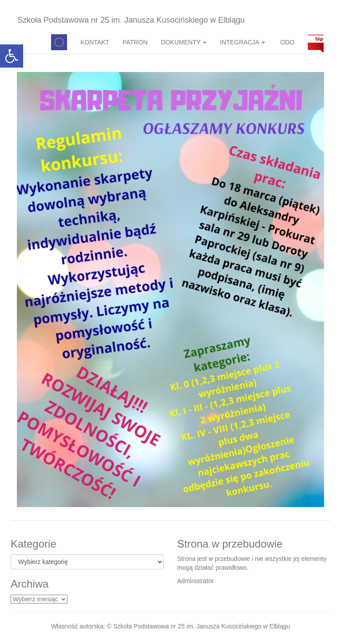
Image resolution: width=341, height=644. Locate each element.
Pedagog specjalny (59, 42)
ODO (286, 42)
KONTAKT (95, 42)
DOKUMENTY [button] (184, 42)
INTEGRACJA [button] (242, 42)
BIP (316, 42)
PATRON (135, 42)
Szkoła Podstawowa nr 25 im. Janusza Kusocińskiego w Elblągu (131, 20)
